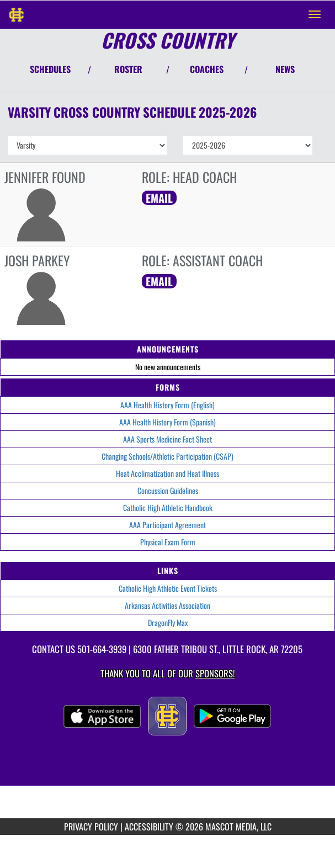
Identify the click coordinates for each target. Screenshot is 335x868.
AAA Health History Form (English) (167, 405)
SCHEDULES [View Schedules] (50, 69)
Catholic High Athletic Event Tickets (168, 588)
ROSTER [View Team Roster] (128, 69)
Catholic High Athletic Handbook (168, 507)
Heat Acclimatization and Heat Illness (167, 473)
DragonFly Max (168, 622)
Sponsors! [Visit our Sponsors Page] (215, 673)
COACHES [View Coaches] (207, 69)
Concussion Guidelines (168, 490)
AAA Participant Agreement (167, 525)
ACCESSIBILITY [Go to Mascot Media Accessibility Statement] (149, 827)
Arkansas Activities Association (167, 605)
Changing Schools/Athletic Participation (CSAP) (167, 456)
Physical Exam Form (168, 542)
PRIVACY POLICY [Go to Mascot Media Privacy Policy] (91, 827)
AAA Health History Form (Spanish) (167, 422)
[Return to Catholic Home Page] (17, 14)
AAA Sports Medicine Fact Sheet (167, 439)
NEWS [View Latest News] (285, 69)
